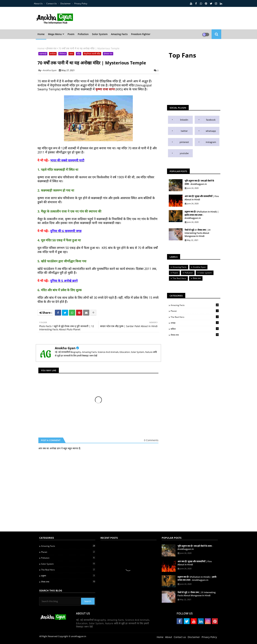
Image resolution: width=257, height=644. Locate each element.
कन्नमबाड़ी (43, 54)
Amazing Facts (180, 267)
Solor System (68, 564)
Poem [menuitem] (71, 34)
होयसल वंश (51, 48)
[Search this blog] (60, 601)
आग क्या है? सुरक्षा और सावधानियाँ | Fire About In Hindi (202, 198)
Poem (175, 273)
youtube (184, 153)
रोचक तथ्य (197, 278)
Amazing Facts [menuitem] (119, 34)
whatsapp (211, 131)
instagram (211, 142)
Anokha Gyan (65, 348)
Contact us (52, 4)
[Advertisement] (164, 18)
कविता (195, 329)
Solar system (206, 273)
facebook (211, 120)
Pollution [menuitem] (83, 34)
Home (41, 48)
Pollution (189, 273)
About (169, 637)
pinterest (184, 142)
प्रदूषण (68, 576)
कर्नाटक (53, 54)
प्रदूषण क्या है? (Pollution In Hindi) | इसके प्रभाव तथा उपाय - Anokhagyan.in (202, 215)
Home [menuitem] (41, 34)
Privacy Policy (81, 4)
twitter (184, 131)
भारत (71, 54)
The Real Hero (179, 278)
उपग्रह (195, 323)
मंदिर (79, 54)
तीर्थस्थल (63, 54)
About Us (39, 4)
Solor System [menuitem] (100, 34)
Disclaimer (66, 4)
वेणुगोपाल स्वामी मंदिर (92, 54)
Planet (195, 311)
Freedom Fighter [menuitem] (141, 34)
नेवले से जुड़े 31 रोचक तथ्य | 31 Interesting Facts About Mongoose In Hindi (198, 233)
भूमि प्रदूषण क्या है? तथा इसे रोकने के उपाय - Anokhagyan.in (199, 182)
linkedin (184, 120)
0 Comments (151, 440)
